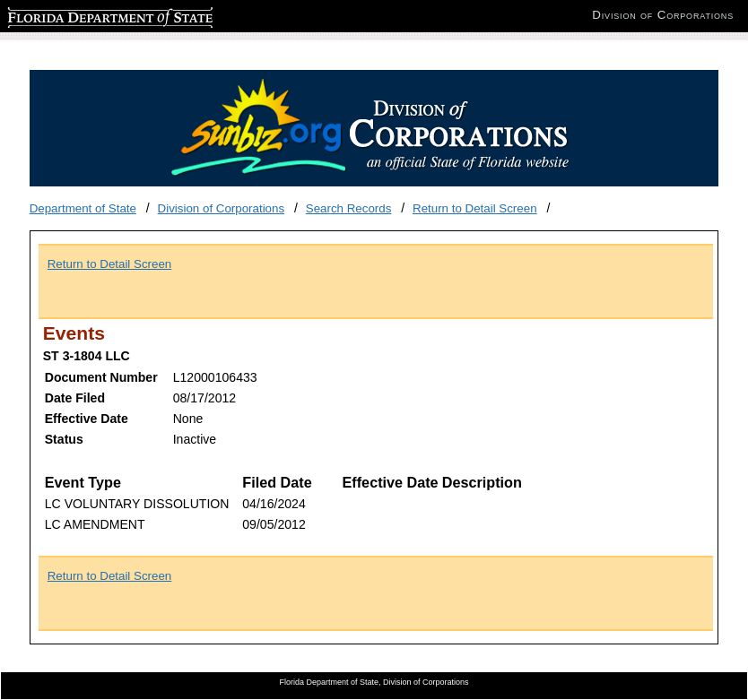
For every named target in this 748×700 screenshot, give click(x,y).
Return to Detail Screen (475, 208)
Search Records (349, 208)
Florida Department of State (81, 15)
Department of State (83, 208)
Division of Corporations (222, 208)
